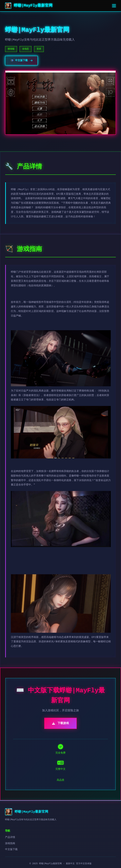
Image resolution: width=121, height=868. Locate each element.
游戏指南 (10, 843)
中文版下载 (11, 849)
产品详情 (10, 837)
